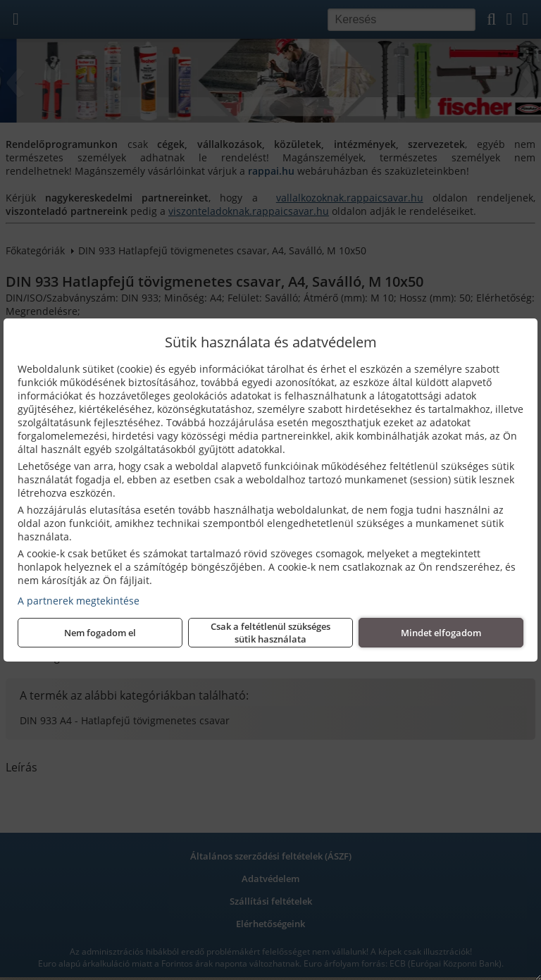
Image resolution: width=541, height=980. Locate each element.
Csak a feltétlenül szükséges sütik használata (270, 633)
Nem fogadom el (100, 633)
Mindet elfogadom (441, 633)
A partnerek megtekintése (79, 601)
